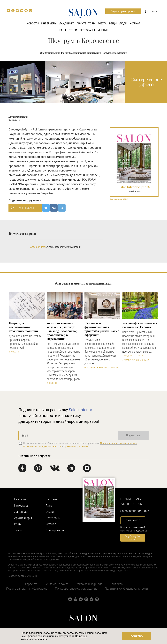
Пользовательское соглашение (76, 589)
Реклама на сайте (56, 584)
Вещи (113, 24)
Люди (123, 24)
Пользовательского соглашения (118, 443)
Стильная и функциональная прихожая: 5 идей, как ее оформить (102, 329)
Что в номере (133, 520)
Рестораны (87, 30)
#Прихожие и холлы (107, 367)
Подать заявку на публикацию (27, 589)
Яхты (62, 30)
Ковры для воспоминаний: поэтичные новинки (23, 327)
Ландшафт (67, 24)
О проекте (30, 584)
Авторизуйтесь (38, 247)
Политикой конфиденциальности (42, 446)
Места (102, 24)
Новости (33, 24)
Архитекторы (86, 24)
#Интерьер (90, 367)
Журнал (135, 24)
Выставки (52, 499)
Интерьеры (49, 24)
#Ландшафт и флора (133, 356)
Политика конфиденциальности (126, 589)
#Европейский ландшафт (136, 360)
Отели (73, 30)
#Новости (14, 352)
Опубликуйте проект (123, 11)
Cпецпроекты (55, 530)
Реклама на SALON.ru (121, 199)
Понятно (137, 636)
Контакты (117, 584)
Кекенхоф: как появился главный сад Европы (140, 325)
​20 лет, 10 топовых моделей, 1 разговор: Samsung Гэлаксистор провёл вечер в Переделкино (62, 331)
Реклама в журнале (89, 584)
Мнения (103, 30)
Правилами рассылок (76, 446)
